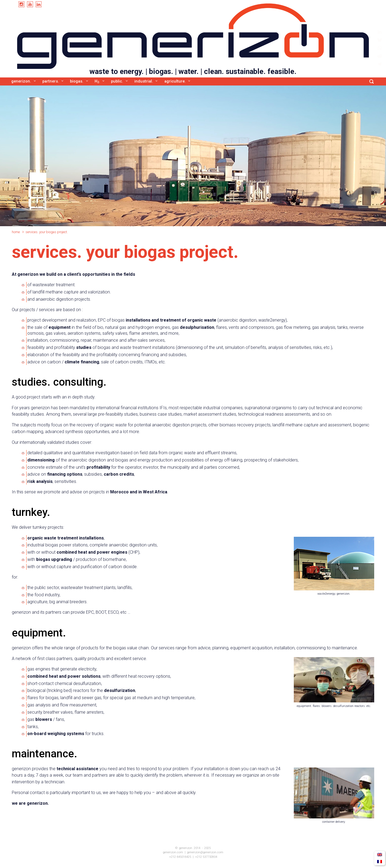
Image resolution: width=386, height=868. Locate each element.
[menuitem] (380, 855)
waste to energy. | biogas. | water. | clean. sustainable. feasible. (193, 72)
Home (16, 232)
